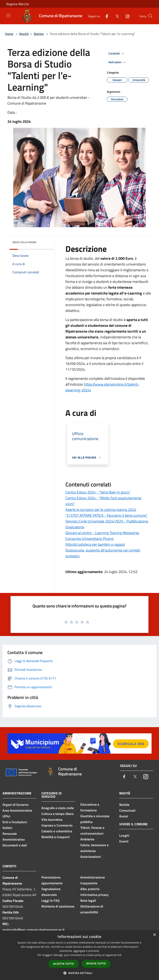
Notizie (39, 34)
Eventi (124, 841)
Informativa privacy (94, 895)
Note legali (88, 900)
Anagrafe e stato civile (58, 808)
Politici (7, 828)
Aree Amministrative (17, 810)
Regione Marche (18, 4)
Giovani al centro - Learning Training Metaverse (102, 533)
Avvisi (124, 816)
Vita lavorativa (52, 819)
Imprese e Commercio (57, 825)
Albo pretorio (90, 889)
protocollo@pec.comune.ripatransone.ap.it (34, 930)
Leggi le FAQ (50, 900)
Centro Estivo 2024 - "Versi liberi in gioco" (98, 492)
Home (9, 34)
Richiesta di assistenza (58, 906)
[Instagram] (126, 16)
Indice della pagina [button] (24, 242)
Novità (24, 34)
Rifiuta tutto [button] (96, 964)
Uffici (6, 816)
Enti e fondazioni (15, 822)
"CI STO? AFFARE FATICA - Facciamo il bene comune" (107, 515)
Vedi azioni (118, 62)
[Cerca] (150, 16)
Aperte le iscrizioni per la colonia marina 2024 (101, 510)
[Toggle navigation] (8, 16)
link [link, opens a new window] (119, 955)
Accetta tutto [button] (64, 964)
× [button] (154, 935)
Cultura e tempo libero (58, 814)
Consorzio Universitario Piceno (90, 539)
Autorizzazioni (91, 857)
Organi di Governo (16, 805)
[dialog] (79, 955)
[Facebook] (105, 16)
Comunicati (127, 810)
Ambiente (87, 839)
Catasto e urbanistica (57, 831)
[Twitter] (116, 16)
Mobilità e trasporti (55, 837)
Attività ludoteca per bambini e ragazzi (95, 544)
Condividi (117, 54)
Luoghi (124, 835)
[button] (79, 973)
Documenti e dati (15, 845)
